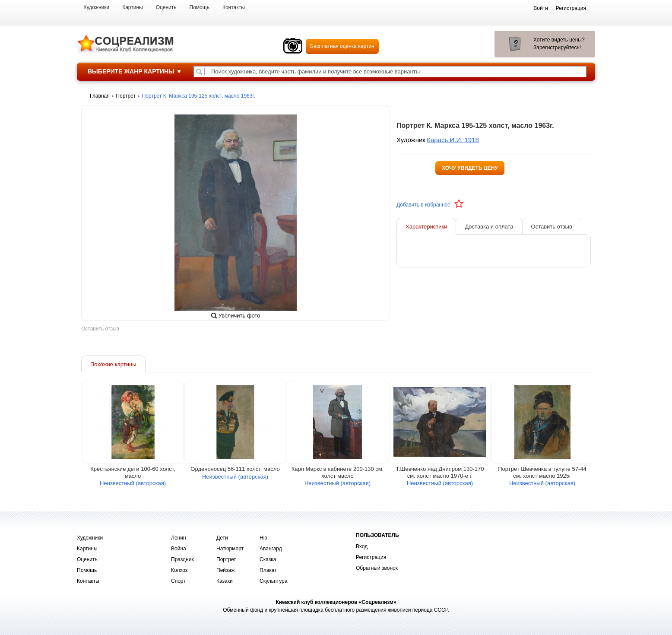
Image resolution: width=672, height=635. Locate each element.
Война (179, 549)
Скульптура (273, 581)
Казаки (225, 581)
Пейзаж (225, 570)
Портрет (226, 559)
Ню (263, 538)
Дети (222, 538)
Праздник (182, 559)
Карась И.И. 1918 (453, 140)
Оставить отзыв (100, 331)
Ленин (179, 538)
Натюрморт (230, 549)
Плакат (268, 570)
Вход (362, 546)
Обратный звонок (377, 568)
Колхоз (179, 570)
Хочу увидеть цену (470, 168)
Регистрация (371, 557)
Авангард (271, 549)
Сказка (268, 559)
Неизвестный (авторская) (133, 485)
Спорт (178, 581)
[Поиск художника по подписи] (199, 72)
